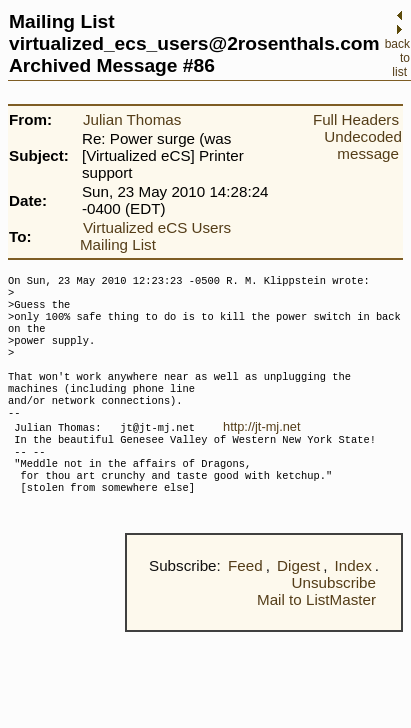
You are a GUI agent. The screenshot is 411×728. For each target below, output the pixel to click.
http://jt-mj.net (262, 450)
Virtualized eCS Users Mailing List (155, 236)
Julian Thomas (132, 119)
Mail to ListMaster (316, 637)
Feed (245, 603)
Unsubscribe (334, 620)
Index (353, 603)
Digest (298, 603)
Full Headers (356, 119)
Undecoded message (363, 145)
